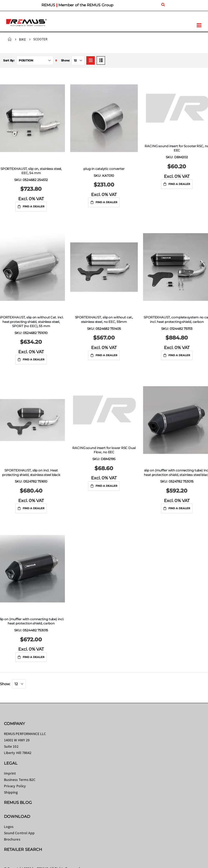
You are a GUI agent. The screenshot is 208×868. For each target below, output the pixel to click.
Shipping (11, 792)
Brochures (12, 839)
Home (10, 39)
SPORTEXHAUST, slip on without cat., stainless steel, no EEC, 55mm (104, 319)
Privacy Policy (15, 786)
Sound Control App (19, 833)
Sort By (8, 60)
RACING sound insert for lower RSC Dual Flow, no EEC (104, 450)
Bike (22, 39)
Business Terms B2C (20, 780)
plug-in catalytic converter (104, 169)
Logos (9, 827)
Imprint (10, 773)
